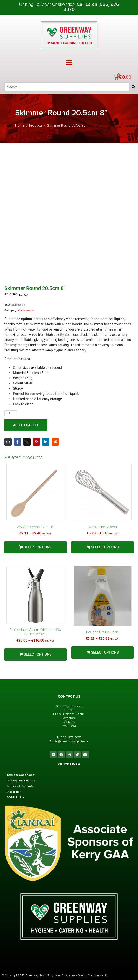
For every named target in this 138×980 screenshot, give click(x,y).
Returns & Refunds (20, 786)
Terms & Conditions (20, 775)
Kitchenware (26, 310)
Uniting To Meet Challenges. (48, 4)
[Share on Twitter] (27, 442)
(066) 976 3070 (71, 737)
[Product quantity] (11, 413)
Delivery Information (21, 780)
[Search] (133, 87)
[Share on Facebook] (18, 442)
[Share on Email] (8, 442)
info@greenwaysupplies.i (70, 741)
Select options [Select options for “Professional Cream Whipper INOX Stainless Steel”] (38, 654)
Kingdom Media (97, 975)
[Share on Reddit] (55, 442)
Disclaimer (14, 792)
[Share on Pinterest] (36, 442)
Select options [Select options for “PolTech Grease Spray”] (105, 652)
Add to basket (26, 425)
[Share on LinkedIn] (46, 442)
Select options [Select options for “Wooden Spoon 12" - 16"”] (38, 547)
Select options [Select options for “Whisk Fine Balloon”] (105, 547)
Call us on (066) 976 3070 (91, 7)
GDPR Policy (15, 797)
